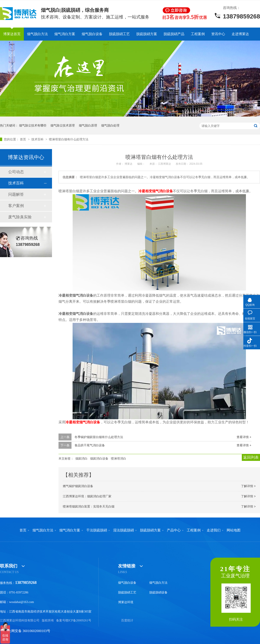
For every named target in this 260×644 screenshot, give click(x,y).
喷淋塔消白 (119, 458)
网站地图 (234, 530)
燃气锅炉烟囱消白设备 (78, 486)
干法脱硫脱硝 (97, 530)
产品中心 (174, 530)
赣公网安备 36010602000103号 (25, 631)
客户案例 (16, 206)
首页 (23, 139)
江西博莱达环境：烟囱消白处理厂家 (87, 496)
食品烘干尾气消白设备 (90, 445)
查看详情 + (244, 437)
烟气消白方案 (65, 34)
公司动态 (16, 172)
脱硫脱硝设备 (158, 592)
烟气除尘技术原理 (63, 125)
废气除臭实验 (20, 217)
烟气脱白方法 (37, 34)
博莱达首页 (12, 34)
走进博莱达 (240, 34)
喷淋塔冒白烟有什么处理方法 (69, 139)
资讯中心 (218, 34)
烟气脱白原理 (88, 125)
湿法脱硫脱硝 (123, 530)
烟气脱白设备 (92, 34)
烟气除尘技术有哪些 (33, 125)
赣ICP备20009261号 (78, 620)
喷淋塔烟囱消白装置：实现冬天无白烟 (89, 506)
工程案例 (198, 34)
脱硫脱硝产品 (174, 34)
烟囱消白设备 (99, 458)
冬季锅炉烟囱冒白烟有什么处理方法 (99, 437)
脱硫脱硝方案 (147, 34)
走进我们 (214, 530)
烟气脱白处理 (110, 125)
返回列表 (251, 457)
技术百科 (38, 139)
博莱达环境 (126, 602)
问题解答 (16, 194)
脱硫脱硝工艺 (119, 34)
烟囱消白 (81, 458)
